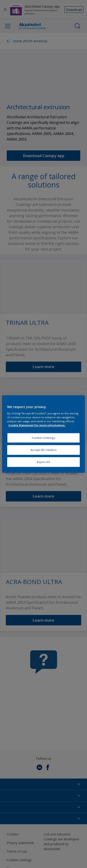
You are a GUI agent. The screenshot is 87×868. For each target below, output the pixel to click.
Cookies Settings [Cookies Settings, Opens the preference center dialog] (43, 438)
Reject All (43, 462)
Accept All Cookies (43, 450)
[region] (43, 434)
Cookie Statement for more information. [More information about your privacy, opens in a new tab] (37, 425)
